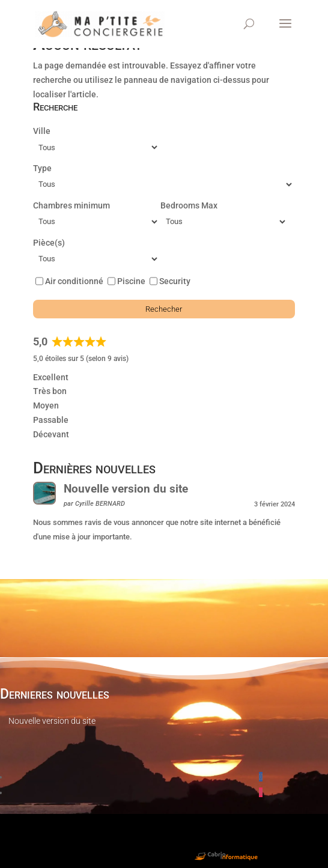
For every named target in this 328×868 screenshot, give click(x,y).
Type (42, 168)
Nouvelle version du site (126, 489)
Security (175, 281)
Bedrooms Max (189, 205)
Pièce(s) (49, 243)
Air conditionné (74, 281)
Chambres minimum (71, 205)
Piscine (131, 281)
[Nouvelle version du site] (44, 496)
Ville (42, 131)
